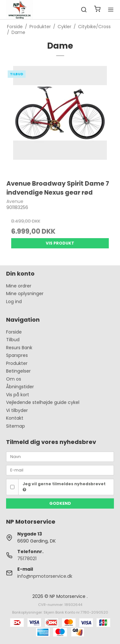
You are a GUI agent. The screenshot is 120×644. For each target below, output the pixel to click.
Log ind (14, 302)
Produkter (17, 363)
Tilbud (13, 340)
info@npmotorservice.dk (45, 576)
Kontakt (15, 418)
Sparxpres (17, 355)
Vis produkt (60, 243)
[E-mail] (60, 470)
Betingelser (18, 371)
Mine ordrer (19, 286)
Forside (14, 332)
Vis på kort (18, 395)
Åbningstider (20, 387)
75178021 (27, 559)
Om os (14, 379)
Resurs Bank (19, 348)
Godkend (60, 503)
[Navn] (60, 456)
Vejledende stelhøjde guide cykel (43, 402)
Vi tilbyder (17, 410)
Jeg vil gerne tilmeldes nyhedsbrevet (64, 487)
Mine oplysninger (25, 294)
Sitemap (16, 426)
